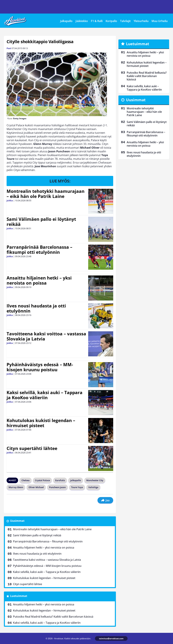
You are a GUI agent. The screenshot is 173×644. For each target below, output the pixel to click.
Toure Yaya (77, 487)
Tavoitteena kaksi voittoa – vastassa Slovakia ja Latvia (46, 336)
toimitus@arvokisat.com (111, 638)
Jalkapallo (66, 21)
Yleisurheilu (141, 21)
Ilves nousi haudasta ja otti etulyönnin (36, 308)
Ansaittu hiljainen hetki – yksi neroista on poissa (39, 280)
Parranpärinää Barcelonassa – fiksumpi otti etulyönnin (39, 250)
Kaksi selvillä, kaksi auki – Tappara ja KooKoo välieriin (45, 395)
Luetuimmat (19, 596)
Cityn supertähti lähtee (32, 448)
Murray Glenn (16, 487)
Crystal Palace (42, 480)
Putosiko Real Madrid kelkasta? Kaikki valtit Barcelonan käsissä (53, 617)
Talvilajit (125, 21)
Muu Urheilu (160, 21)
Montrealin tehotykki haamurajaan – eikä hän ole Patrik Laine (46, 194)
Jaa (105, 500)
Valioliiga (93, 487)
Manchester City (95, 480)
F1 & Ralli (97, 21)
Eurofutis (60, 480)
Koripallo (111, 21)
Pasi (9, 48)
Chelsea (26, 480)
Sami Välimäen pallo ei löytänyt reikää (41, 222)
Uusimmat (17, 521)
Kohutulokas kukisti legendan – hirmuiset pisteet (41, 423)
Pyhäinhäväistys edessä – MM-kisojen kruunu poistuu (40, 367)
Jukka (10, 200)
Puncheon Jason (57, 487)
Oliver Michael (36, 487)
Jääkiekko (82, 21)
